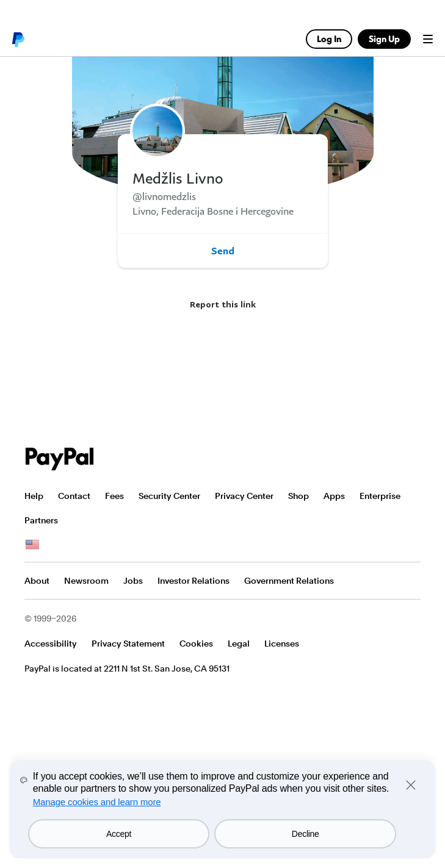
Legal (239, 644)
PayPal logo (18, 39)
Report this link (223, 304)
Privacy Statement (128, 644)
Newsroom (86, 581)
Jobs (133, 581)
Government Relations (289, 581)
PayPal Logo (60, 459)
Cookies (196, 644)
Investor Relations (194, 581)
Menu (428, 39)
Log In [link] (329, 39)
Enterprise (380, 496)
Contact (74, 496)
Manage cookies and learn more (97, 802)
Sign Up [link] (384, 39)
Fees (114, 496)
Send (223, 251)
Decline (306, 834)
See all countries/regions (32, 545)
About (37, 581)
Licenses (282, 644)
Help (34, 496)
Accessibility (51, 644)
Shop (298, 496)
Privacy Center (244, 496)
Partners (41, 520)
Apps (334, 496)
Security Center (169, 496)
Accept (119, 834)
